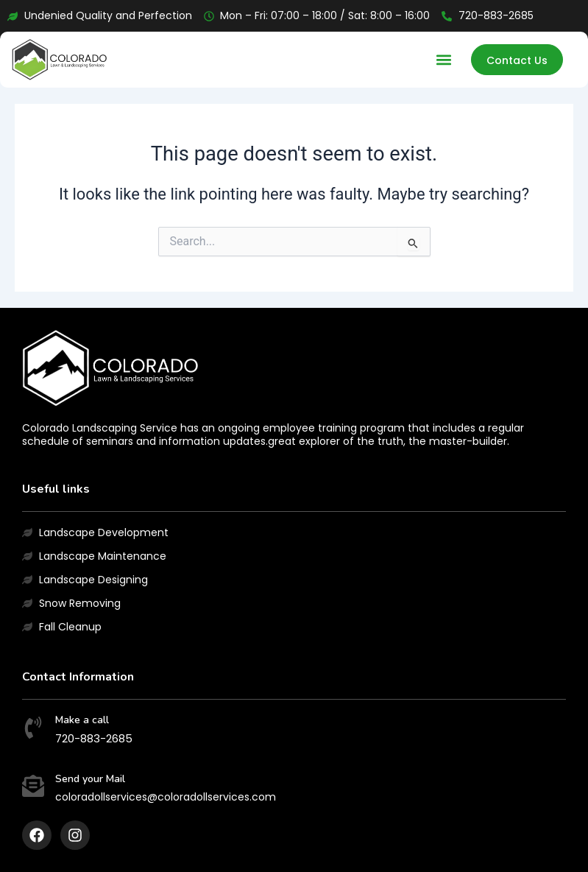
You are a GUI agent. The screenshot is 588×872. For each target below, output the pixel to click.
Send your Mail (90, 779)
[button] (444, 60)
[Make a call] (33, 729)
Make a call (82, 720)
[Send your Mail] (33, 788)
